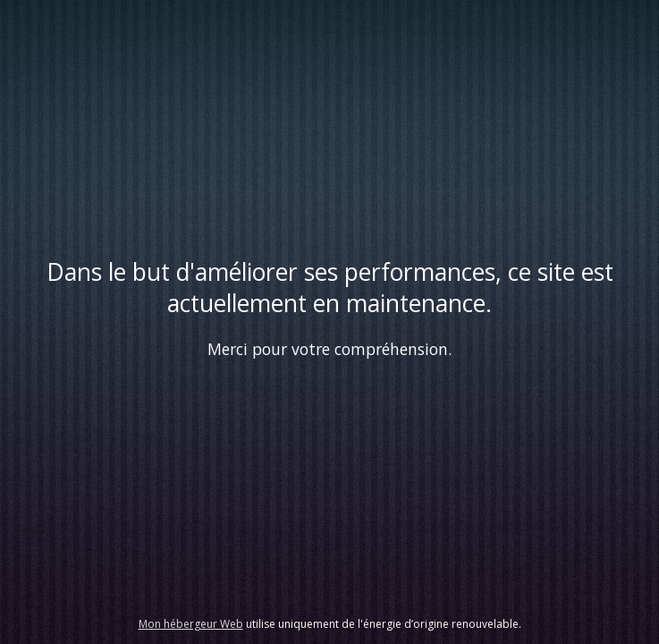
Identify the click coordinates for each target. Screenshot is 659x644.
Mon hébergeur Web (191, 624)
